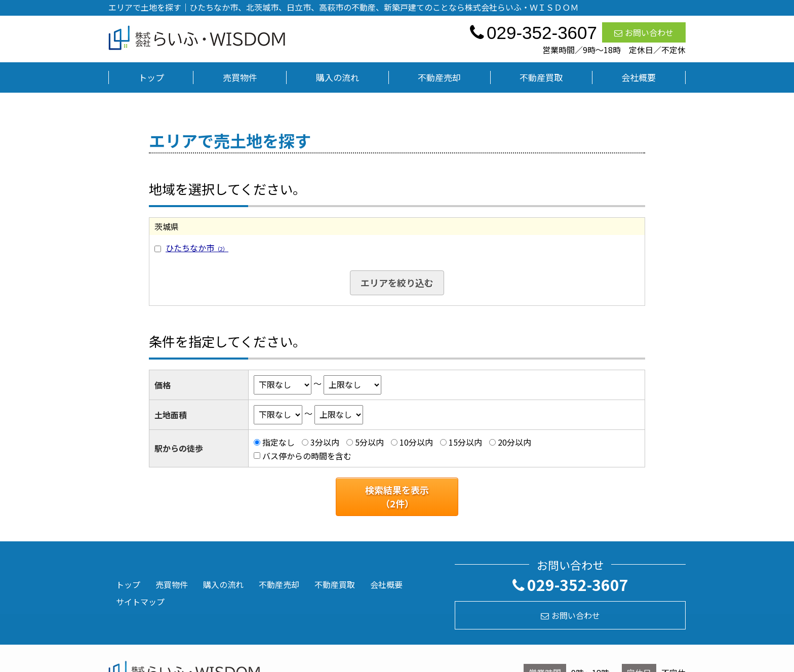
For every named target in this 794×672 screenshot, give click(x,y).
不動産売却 (439, 77)
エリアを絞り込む (397, 283)
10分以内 (416, 442)
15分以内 (465, 442)
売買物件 (240, 77)
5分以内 (369, 442)
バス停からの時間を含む (307, 456)
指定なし (279, 442)
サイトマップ (140, 602)
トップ (151, 77)
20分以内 (514, 442)
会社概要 (639, 77)
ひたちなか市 (197, 248)
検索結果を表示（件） (397, 497)
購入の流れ (338, 77)
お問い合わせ (644, 32)
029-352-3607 (570, 584)
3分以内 (325, 442)
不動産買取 (541, 77)
